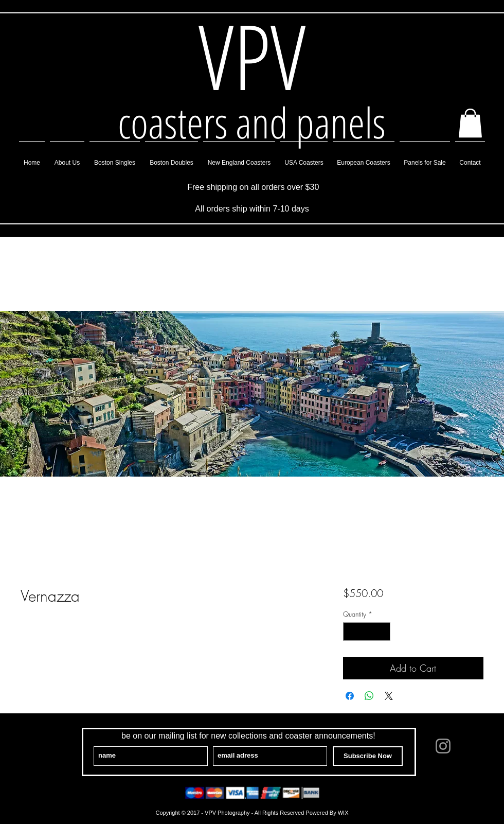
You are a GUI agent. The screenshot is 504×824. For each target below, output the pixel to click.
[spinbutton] (366, 632)
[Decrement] (351, 632)
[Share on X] (389, 696)
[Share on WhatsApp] (369, 696)
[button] (470, 123)
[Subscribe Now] (368, 756)
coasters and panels (252, 122)
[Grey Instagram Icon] (443, 746)
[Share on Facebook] (350, 696)
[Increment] (383, 632)
